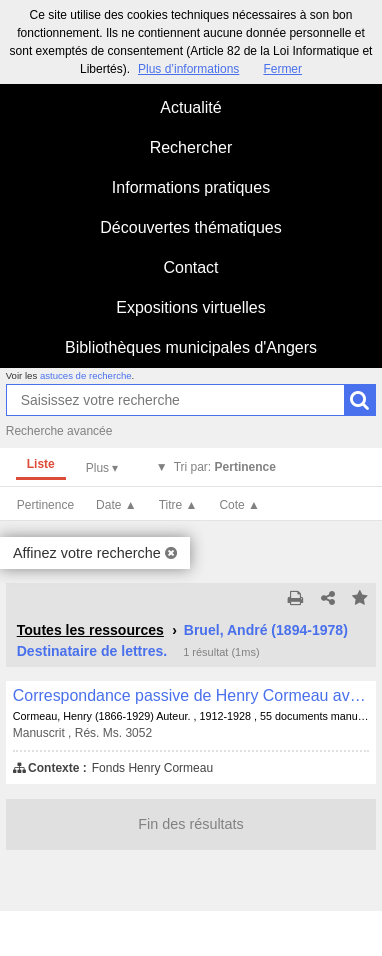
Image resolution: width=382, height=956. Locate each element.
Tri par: (225, 467)
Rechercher (191, 147)
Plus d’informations (188, 69)
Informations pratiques (191, 187)
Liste (41, 464)
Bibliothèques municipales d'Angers (191, 347)
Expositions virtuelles (190, 307)
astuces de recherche (86, 375)
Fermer (282, 69)
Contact (190, 267)
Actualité (190, 107)
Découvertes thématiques (190, 227)
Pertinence (45, 505)
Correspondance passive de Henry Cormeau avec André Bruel (191, 695)
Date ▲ (116, 505)
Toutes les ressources (90, 630)
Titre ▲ (178, 505)
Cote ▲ (239, 505)
